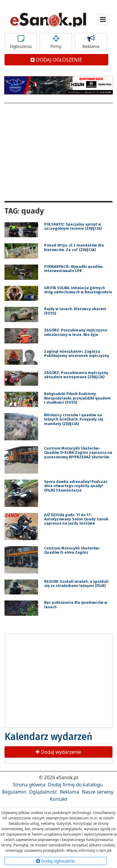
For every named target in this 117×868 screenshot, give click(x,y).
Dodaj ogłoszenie (56, 861)
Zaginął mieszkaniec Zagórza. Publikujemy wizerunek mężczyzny (77, 353)
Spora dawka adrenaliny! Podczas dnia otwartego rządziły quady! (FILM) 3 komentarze (76, 486)
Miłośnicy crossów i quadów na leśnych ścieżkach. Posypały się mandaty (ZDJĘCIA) (74, 419)
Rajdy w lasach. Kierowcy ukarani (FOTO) (75, 311)
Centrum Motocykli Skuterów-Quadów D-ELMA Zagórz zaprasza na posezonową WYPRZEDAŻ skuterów (78, 453)
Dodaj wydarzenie (58, 752)
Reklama (91, 42)
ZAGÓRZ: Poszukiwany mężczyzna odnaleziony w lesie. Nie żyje (76, 332)
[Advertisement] (58, 151)
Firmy (56, 42)
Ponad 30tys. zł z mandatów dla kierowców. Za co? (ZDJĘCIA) (74, 247)
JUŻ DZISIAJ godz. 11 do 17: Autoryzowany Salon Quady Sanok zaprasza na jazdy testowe (76, 519)
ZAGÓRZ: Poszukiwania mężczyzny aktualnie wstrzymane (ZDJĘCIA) (76, 375)
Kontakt (59, 799)
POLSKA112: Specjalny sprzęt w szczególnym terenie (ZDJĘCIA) (73, 226)
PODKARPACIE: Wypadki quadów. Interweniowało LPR (74, 269)
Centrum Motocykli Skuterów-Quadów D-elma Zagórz (72, 550)
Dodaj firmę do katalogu (75, 785)
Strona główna (29, 785)
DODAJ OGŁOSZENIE (56, 60)
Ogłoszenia (21, 42)
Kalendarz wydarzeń (48, 737)
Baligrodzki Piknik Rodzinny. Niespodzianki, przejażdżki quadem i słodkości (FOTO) (77, 398)
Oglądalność (43, 792)
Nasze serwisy (98, 792)
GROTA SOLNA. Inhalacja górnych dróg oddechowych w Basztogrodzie (78, 290)
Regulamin (14, 792)
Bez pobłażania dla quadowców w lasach (76, 605)
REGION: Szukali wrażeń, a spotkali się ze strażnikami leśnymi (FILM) (76, 584)
